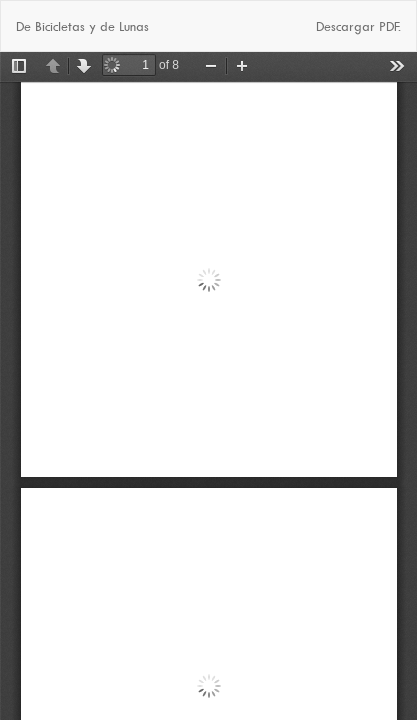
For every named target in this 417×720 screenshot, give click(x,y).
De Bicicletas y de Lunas (82, 26)
